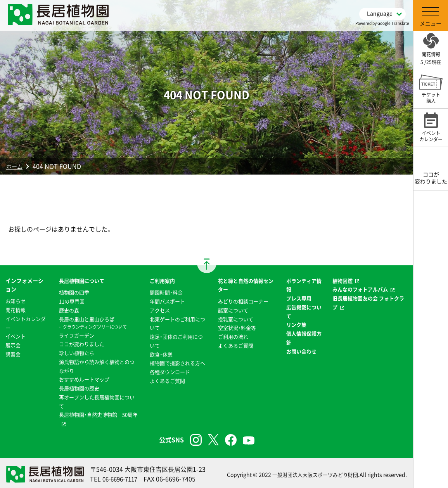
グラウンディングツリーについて (95, 326)
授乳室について (235, 318)
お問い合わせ (302, 350)
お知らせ (16, 301)
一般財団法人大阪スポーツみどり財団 (312, 472)
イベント (16, 336)
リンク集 (296, 324)
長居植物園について (81, 280)
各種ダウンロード (170, 379)
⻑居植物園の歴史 (78, 386)
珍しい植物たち (76, 352)
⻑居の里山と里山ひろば (86, 318)
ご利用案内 (161, 280)
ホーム (16, 166)
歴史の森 (67, 310)
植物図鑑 (343, 280)
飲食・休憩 (160, 353)
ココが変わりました (81, 343)
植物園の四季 (73, 292)
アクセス (159, 310)
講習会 (14, 353)
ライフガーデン (76, 334)
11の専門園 (71, 301)
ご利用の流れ (233, 336)
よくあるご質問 (167, 388)
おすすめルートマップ (84, 378)
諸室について (233, 310)
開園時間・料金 (165, 292)
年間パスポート (167, 301)
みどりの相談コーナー (244, 301)
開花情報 (16, 310)
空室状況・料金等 (237, 327)
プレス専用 (299, 298)
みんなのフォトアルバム (362, 289)
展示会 (14, 344)
